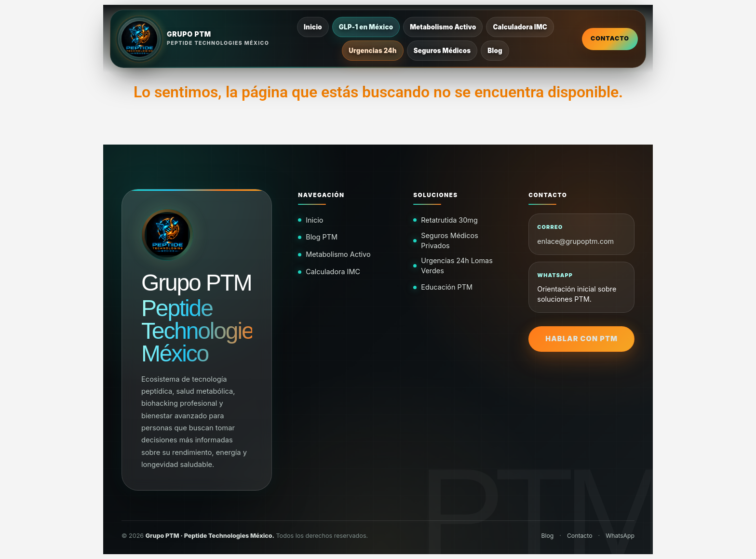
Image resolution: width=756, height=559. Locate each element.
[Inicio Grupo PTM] (194, 39)
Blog (495, 51)
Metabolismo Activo (443, 27)
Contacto (610, 38)
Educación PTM (447, 287)
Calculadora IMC (520, 27)
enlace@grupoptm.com (575, 241)
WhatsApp (620, 536)
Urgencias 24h (373, 51)
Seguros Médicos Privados (450, 240)
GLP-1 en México (366, 27)
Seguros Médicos (442, 51)
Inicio (313, 27)
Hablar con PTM (581, 339)
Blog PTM (322, 237)
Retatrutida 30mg (449, 220)
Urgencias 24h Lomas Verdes (457, 265)
